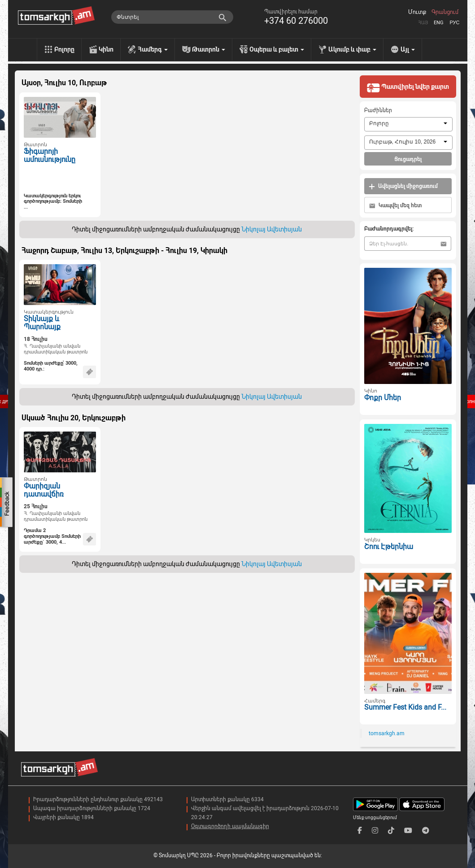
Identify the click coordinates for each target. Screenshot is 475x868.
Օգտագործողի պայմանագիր (230, 826)
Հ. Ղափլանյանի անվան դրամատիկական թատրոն (56, 349)
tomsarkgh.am (387, 733)
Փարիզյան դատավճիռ (44, 490)
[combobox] (408, 124)
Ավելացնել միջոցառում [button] (403, 186)
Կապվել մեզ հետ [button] (395, 206)
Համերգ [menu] (153, 49)
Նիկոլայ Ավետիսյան (272, 229)
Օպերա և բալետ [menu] (277, 49)
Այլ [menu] (408, 49)
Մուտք (417, 12)
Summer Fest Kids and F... (405, 707)
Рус (454, 23)
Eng (439, 23)
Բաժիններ (378, 110)
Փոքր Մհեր (383, 398)
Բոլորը (64, 49)
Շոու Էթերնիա (389, 547)
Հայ (423, 23)
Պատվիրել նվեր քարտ (408, 87)
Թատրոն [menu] (209, 49)
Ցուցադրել (408, 159)
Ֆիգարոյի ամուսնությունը (50, 156)
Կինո (106, 49)
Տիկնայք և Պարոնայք (42, 323)
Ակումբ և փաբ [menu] (352, 49)
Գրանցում (445, 12)
